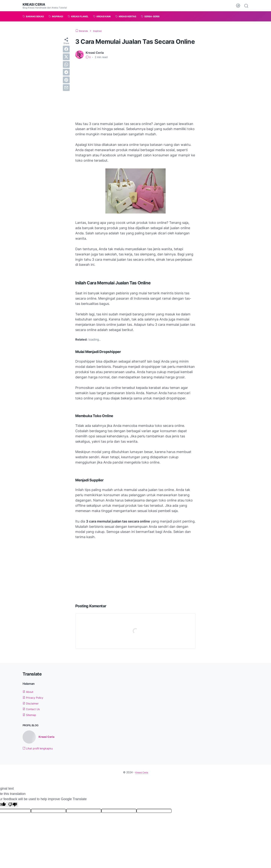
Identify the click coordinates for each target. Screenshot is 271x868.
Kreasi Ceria (35, 4)
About (29, 692)
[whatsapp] (66, 64)
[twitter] (66, 57)
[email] (66, 88)
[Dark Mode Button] (238, 6)
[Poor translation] (13, 805)
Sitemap (30, 715)
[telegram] (66, 72)
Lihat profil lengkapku (40, 749)
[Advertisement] (135, 90)
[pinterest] (66, 80)
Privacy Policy (35, 698)
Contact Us (33, 709)
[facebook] (66, 49)
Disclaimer (32, 703)
